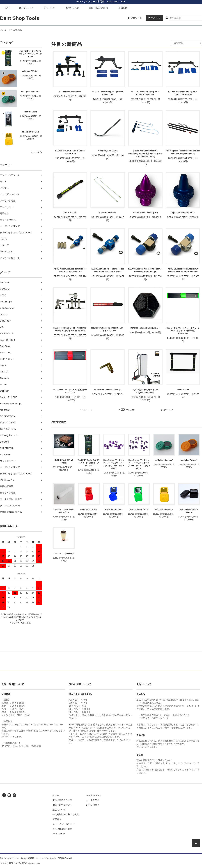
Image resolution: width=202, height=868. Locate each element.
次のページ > (167, 410)
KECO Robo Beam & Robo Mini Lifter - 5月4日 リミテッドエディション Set (70, 329)
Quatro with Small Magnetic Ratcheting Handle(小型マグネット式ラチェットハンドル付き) (145, 154)
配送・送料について (62, 805)
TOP (7, 8)
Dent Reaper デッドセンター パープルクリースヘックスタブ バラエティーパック (114, 464)
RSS (55, 834)
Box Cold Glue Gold (30, 132)
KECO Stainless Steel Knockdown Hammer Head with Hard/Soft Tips (183, 270)
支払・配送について (99, 8)
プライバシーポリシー (63, 824)
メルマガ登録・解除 (62, 829)
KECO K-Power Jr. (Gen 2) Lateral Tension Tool (70, 152)
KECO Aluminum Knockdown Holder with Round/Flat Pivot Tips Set (108, 270)
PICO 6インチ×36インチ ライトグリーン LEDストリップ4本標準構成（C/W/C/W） (183, 331)
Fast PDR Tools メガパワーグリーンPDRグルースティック (30, 54)
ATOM (62, 834)
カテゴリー (26, 8)
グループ (50, 8)
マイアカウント (94, 795)
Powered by (20, 863)
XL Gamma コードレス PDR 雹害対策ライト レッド (70, 391)
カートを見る (93, 800)
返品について (59, 810)
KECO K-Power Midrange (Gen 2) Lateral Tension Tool (183, 93)
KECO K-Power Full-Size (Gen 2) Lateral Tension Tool (145, 93)
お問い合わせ (72, 8)
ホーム (4, 30)
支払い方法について (62, 800)
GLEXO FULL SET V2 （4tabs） (64, 461)
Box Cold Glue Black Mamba (189, 511)
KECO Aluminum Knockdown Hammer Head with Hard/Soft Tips (145, 270)
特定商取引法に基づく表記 (66, 814)
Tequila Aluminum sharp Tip (145, 213)
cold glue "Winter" (30, 71)
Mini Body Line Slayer (108, 151)
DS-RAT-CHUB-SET (108, 213)
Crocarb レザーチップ (64, 554)
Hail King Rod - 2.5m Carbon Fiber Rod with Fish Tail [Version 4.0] (183, 152)
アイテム (154, 18)
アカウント (136, 18)
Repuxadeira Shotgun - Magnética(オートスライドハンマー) (108, 329)
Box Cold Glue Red (89, 510)
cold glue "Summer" (30, 91)
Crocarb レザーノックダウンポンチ (64, 511)
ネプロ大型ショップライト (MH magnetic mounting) (145, 391)
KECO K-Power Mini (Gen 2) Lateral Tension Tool (108, 93)
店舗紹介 (123, 8)
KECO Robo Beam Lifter (70, 92)
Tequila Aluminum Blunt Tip (183, 213)
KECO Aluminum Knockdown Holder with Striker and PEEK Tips (70, 270)
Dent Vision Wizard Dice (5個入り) (145, 328)
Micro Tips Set (70, 213)
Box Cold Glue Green (139, 510)
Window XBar (183, 390)
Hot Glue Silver (30, 112)
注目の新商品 (16, 30)
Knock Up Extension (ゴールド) (108, 390)
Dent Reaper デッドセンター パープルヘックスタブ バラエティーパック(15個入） (139, 464)
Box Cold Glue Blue (114, 510)
